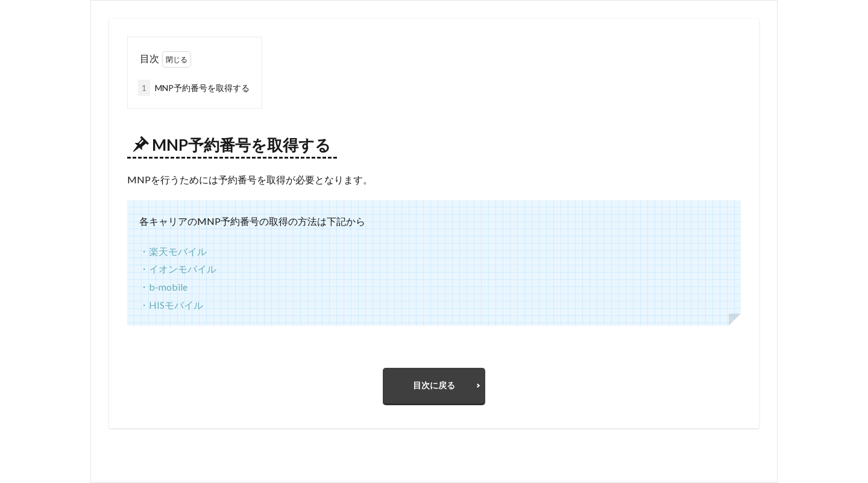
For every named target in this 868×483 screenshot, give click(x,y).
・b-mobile (163, 287)
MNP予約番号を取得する (194, 88)
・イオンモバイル (178, 269)
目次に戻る (434, 385)
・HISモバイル (171, 305)
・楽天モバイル (173, 251)
